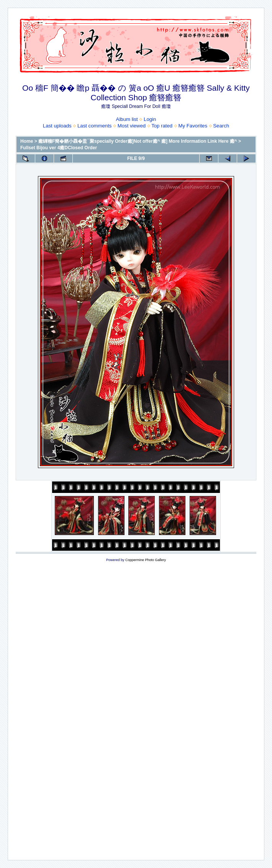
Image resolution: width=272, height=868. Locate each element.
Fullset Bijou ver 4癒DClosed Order (59, 148)
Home (27, 141)
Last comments (94, 126)
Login (150, 119)
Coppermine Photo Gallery (146, 560)
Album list (127, 119)
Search (221, 126)
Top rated (162, 126)
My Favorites (193, 126)
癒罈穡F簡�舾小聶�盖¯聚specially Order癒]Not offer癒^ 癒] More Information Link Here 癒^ (138, 141)
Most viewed (132, 126)
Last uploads (57, 126)
